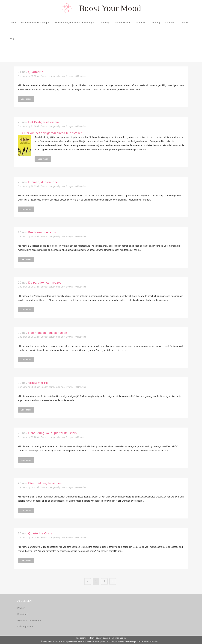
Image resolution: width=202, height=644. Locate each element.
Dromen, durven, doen (44, 182)
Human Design (119, 638)
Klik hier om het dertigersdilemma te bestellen (50, 133)
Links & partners (25, 626)
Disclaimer (22, 614)
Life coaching (82, 638)
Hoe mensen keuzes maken (48, 333)
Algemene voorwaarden (29, 620)
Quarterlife (36, 72)
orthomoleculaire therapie (99, 638)
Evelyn (69, 76)
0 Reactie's (81, 76)
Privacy (21, 608)
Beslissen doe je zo (42, 232)
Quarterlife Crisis (40, 533)
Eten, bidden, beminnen (45, 483)
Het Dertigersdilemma (44, 122)
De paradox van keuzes (45, 283)
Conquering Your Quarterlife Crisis (52, 433)
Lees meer (26, 99)
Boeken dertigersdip (51, 76)
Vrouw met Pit (38, 383)
